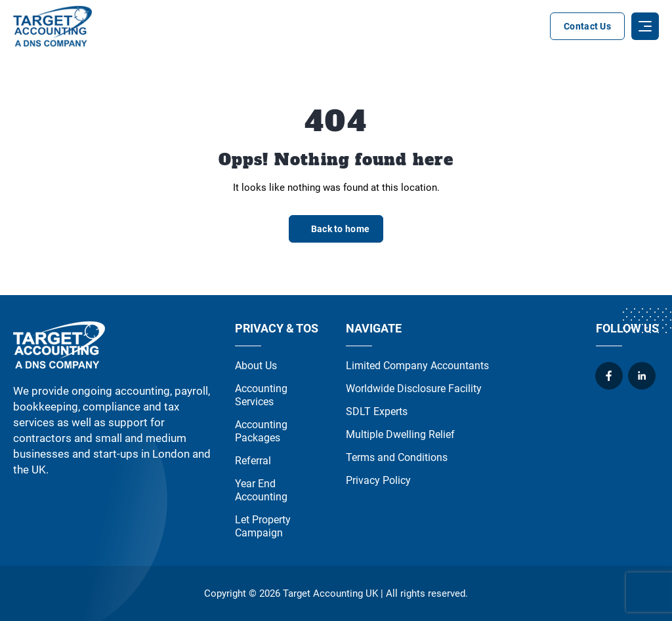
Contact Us (587, 26)
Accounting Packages (261, 431)
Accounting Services (261, 395)
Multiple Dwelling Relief (400, 434)
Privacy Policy (378, 480)
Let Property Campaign (263, 526)
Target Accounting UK (330, 593)
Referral (253, 461)
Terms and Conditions (397, 457)
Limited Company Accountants (417, 366)
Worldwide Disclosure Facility (414, 389)
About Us (256, 366)
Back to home (340, 229)
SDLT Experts (377, 411)
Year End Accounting (261, 490)
